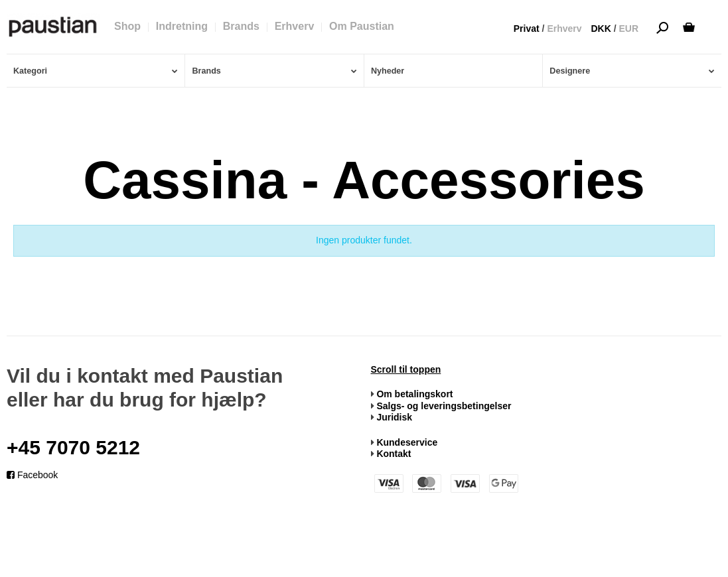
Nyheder (388, 71)
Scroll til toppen (406, 369)
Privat (527, 29)
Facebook (32, 475)
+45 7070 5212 (73, 447)
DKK (601, 29)
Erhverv (564, 29)
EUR (628, 29)
